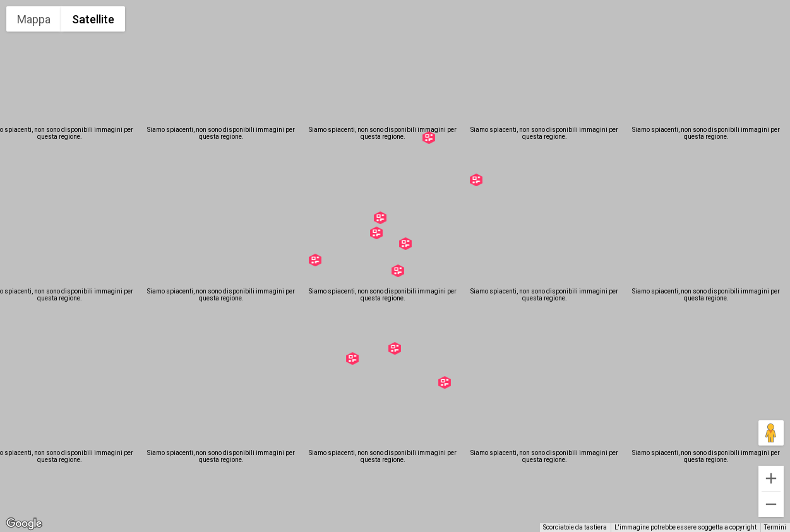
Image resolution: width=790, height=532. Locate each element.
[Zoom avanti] (771, 478)
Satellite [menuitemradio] (93, 19)
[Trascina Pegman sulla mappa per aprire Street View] (771, 433)
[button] (445, 382)
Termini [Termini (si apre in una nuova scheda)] (775, 527)
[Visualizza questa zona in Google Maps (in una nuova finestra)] (24, 524)
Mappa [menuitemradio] (34, 19)
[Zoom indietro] (771, 504)
